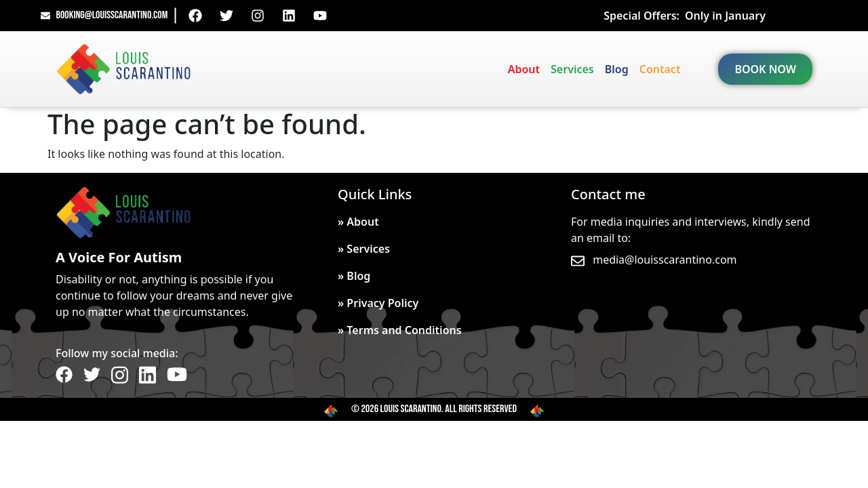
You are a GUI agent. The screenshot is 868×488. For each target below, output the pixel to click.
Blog (617, 69)
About (524, 69)
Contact (660, 69)
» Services (364, 249)
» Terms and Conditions (400, 330)
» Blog (354, 276)
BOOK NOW (765, 69)
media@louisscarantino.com (665, 260)
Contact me (608, 194)
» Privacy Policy (378, 303)
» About (358, 222)
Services (572, 69)
